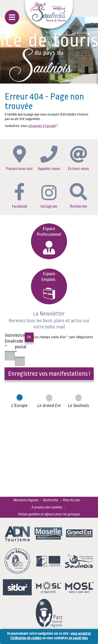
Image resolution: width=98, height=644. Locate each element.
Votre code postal (21, 344)
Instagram (49, 197)
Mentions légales (26, 500)
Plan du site (71, 500)
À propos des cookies (47, 507)
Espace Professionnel (49, 240)
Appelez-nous (49, 158)
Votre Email (10, 341)
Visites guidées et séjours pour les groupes (49, 514)
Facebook (20, 196)
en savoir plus (78, 638)
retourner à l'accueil (42, 126)
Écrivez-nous (78, 158)
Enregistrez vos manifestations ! (49, 374)
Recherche (78, 196)
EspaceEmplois (49, 285)
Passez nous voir (19, 158)
